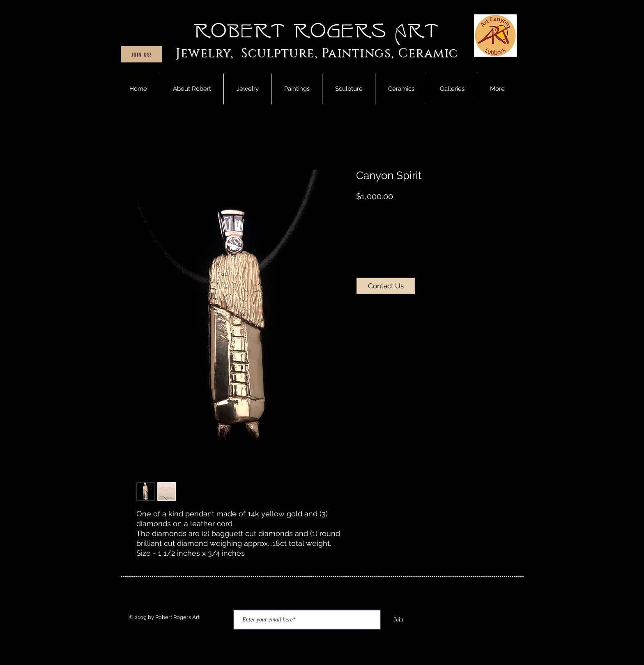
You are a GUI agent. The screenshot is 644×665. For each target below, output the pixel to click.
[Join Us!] (141, 54)
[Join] (398, 620)
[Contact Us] (386, 286)
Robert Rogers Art (317, 31)
